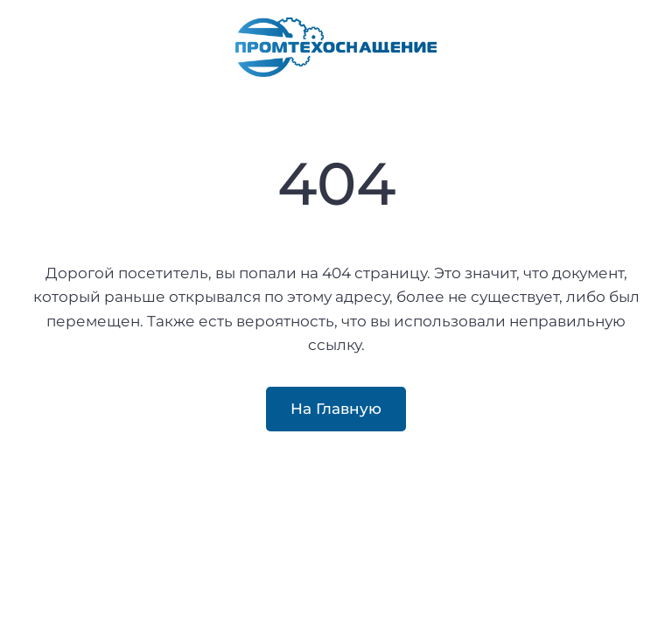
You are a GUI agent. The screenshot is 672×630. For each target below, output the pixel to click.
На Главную (336, 409)
